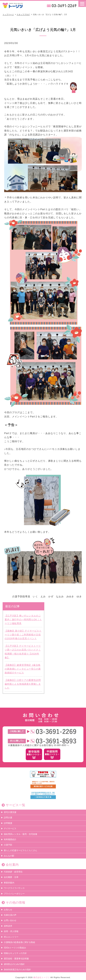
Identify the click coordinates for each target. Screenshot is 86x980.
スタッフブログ (23, 15)
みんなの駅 (9, 856)
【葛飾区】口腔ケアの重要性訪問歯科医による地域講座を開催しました (23, 684)
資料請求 (8, 926)
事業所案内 (9, 883)
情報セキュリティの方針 (15, 953)
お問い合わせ (10, 920)
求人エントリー (11, 937)
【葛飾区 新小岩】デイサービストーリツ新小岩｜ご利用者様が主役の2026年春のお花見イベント (23, 635)
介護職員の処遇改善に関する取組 (19, 942)
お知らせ (8, 910)
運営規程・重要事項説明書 (16, 959)
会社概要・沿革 (11, 877)
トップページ (8, 15)
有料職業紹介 (10, 839)
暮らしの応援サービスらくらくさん (21, 850)
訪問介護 (8, 818)
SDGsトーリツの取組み (15, 948)
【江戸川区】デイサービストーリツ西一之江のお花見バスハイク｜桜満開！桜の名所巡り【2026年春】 (23, 652)
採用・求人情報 (11, 931)
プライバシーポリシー (14, 894)
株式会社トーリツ (42, 977)
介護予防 (8, 845)
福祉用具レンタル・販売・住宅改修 (21, 834)
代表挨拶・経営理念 (13, 872)
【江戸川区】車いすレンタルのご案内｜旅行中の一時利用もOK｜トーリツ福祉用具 (23, 619)
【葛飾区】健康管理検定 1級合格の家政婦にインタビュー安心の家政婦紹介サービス (23, 669)
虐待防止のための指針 (14, 964)
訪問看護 (8, 823)
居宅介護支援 (10, 812)
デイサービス (10, 829)
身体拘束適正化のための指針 (17, 970)
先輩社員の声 (10, 915)
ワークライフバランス (14, 888)
